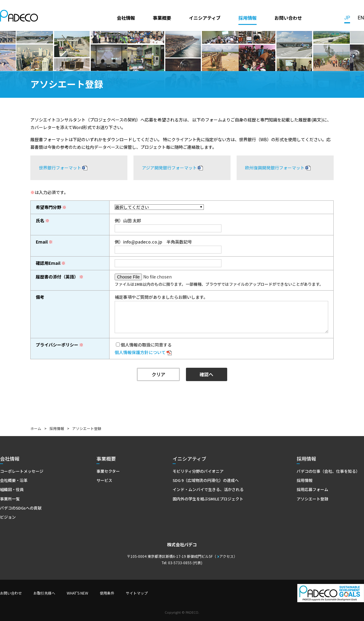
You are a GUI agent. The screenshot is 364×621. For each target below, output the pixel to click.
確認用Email (48, 263)
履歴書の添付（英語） (57, 277)
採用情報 (248, 18)
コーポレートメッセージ (22, 471)
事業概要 (162, 18)
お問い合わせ (288, 18)
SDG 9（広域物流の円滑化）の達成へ (206, 480)
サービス (104, 480)
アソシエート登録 (312, 499)
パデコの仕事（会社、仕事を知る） (328, 471)
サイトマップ (137, 593)
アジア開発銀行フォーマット (169, 168)
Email (42, 242)
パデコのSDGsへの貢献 (21, 508)
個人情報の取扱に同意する (146, 345)
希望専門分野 (49, 207)
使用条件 (107, 593)
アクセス (226, 556)
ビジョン (8, 517)
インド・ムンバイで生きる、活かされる (208, 489)
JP (347, 18)
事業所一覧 (10, 499)
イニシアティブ (205, 18)
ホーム (36, 428)
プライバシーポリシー (57, 345)
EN (361, 18)
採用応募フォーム (312, 489)
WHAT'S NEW (78, 593)
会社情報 (126, 18)
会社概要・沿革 (14, 480)
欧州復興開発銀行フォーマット (275, 168)
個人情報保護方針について (140, 352)
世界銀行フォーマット (60, 168)
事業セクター (108, 471)
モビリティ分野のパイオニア (198, 471)
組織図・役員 (12, 489)
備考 (40, 297)
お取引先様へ (44, 593)
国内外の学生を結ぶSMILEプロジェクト (208, 499)
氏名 (40, 220)
